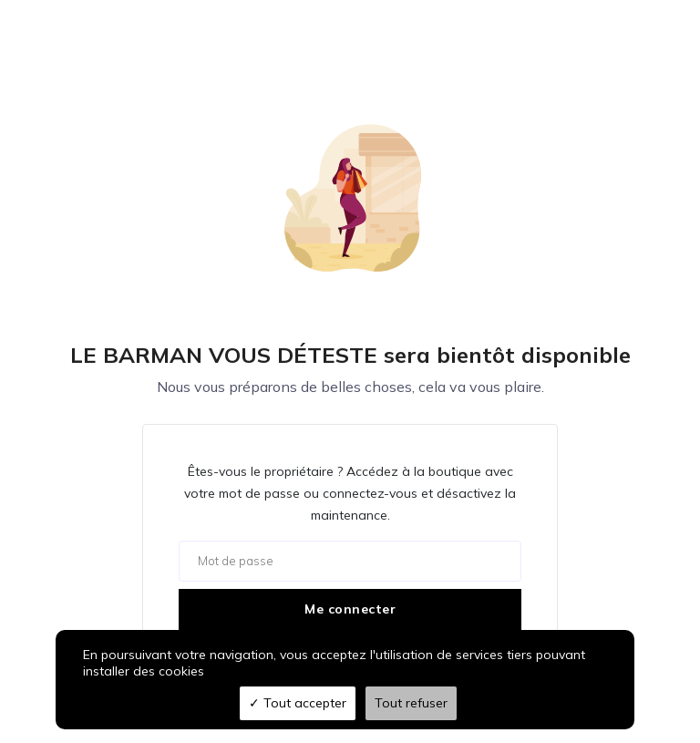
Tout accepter (298, 703)
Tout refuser (411, 703)
